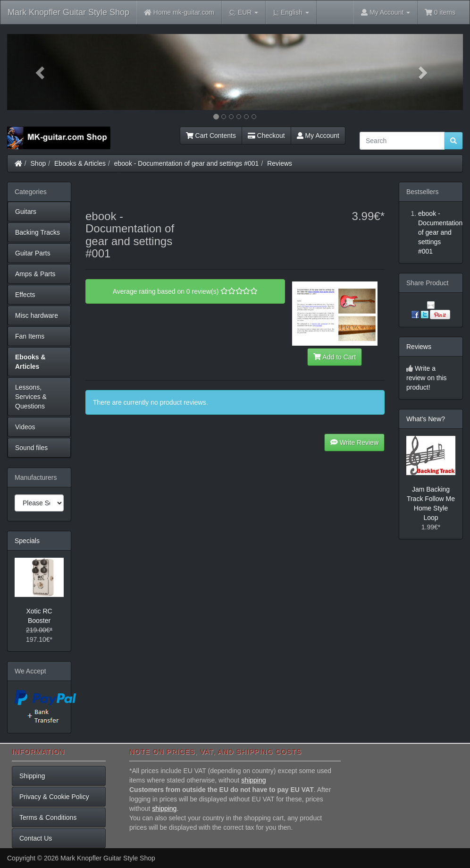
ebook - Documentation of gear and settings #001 (187, 163)
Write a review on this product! (427, 378)
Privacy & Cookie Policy (54, 797)
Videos (25, 427)
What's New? (426, 419)
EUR (244, 13)
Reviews (280, 163)
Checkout (266, 136)
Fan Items (30, 336)
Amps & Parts (35, 274)
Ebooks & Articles (80, 163)
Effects (25, 295)
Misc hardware (37, 315)
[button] (41, 72)
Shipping (32, 776)
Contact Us (36, 838)
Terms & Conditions (48, 817)
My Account (318, 136)
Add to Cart (335, 357)
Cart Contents (211, 136)
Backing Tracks (38, 232)
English (291, 13)
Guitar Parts (33, 253)
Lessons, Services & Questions (31, 397)
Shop (38, 163)
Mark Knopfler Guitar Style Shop (68, 12)
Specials (27, 541)
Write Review (354, 443)
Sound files (31, 448)
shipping (253, 780)
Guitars (26, 212)
